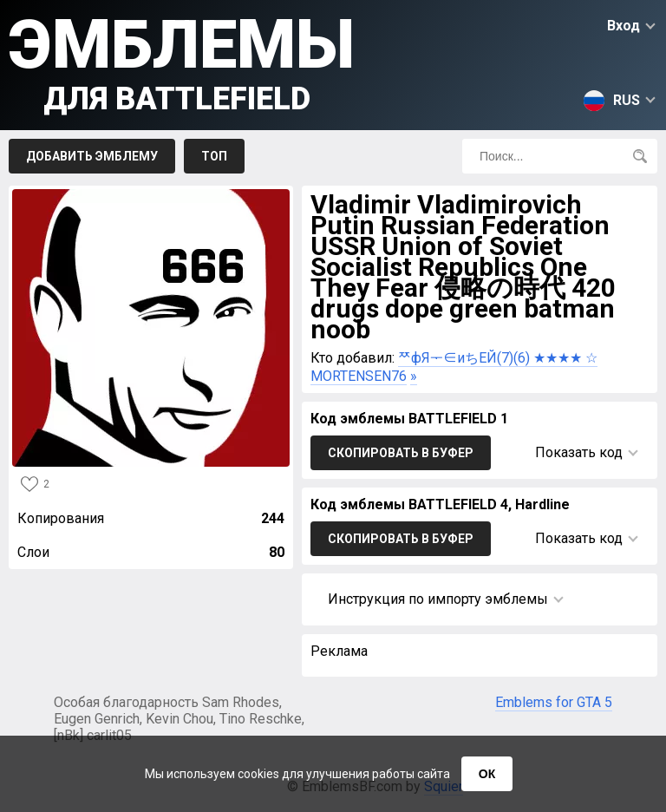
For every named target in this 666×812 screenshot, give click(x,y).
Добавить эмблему (92, 156)
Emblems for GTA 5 (554, 702)
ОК (487, 774)
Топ (214, 156)
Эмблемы (182, 61)
